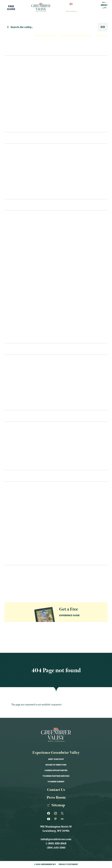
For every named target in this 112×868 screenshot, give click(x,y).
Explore (12, 50)
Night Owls (15, 105)
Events (11, 476)
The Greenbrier (45, 36)
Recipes (9, 404)
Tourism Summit (56, 782)
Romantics (15, 113)
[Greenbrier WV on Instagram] (56, 813)
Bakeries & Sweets (17, 383)
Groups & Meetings (16, 584)
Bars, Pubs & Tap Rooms (20, 390)
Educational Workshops (22, 517)
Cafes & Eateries (15, 376)
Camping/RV (12, 193)
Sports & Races (15, 559)
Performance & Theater (21, 552)
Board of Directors (56, 765)
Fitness (9, 253)
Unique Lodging (16, 186)
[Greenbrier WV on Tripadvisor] (63, 819)
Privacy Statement (68, 864)
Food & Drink (14, 524)
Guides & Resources (16, 577)
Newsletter (11, 571)
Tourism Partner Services (56, 776)
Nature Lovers (17, 98)
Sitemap (56, 805)
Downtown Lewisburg (76, 36)
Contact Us (12, 464)
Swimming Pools (16, 338)
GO (103, 27)
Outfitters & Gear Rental (22, 302)
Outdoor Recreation (19, 295)
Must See (10, 274)
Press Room (56, 798)
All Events (12, 496)
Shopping (11, 324)
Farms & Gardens (16, 239)
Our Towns (12, 288)
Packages (11, 450)
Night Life (11, 281)
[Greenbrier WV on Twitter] (63, 813)
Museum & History (17, 267)
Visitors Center (15, 436)
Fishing (9, 246)
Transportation (16, 443)
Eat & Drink (16, 349)
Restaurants (13, 369)
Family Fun (14, 77)
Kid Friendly (13, 531)
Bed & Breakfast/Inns (19, 172)
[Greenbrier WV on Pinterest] (56, 819)
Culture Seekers (18, 70)
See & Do (13, 205)
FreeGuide (11, 8)
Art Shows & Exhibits (19, 510)
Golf (8, 260)
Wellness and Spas (17, 331)
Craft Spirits (13, 225)
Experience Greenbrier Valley (56, 753)
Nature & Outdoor (18, 545)
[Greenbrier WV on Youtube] (49, 819)
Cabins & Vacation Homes (22, 179)
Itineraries (15, 127)
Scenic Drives (14, 316)
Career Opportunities (56, 771)
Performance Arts (17, 309)
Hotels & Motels (16, 165)
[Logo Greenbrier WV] (41, 7)
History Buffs (17, 91)
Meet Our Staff (56, 759)
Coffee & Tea (13, 397)
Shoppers (14, 120)
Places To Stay (18, 138)
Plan (9, 416)
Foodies (13, 84)
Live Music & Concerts (20, 538)
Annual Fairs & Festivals (21, 503)
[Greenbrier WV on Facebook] (49, 813)
